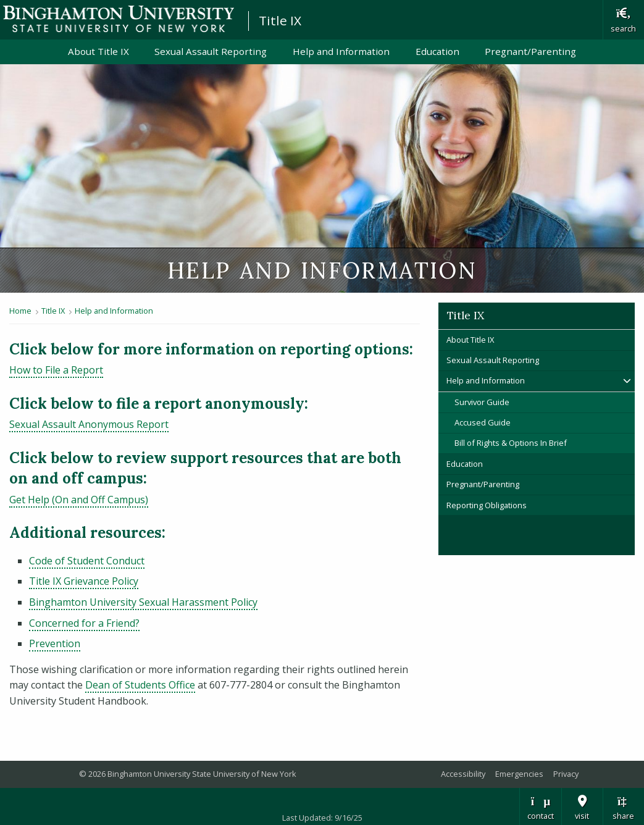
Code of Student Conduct (87, 561)
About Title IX (98, 51)
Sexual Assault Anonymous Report (89, 424)
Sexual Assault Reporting (211, 51)
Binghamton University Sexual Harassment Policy (143, 602)
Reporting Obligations (487, 505)
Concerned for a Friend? (84, 623)
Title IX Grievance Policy (84, 581)
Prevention (55, 643)
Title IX (280, 20)
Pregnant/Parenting (530, 51)
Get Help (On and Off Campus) (79, 500)
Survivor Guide (482, 402)
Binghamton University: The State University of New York (119, 19)
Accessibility (463, 774)
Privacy (566, 774)
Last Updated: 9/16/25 (322, 818)
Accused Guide (483, 422)
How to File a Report (56, 370)
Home (20, 311)
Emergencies (519, 774)
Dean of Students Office (140, 685)
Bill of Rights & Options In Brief (511, 443)
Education (437, 51)
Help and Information (341, 51)
